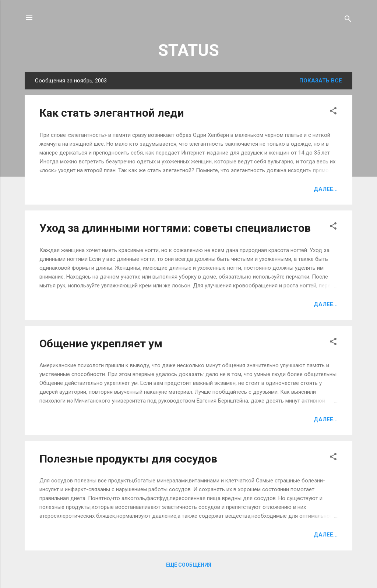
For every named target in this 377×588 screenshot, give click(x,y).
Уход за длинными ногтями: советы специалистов (175, 228)
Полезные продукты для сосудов (128, 459)
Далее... (326, 189)
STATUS (188, 50)
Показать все (321, 81)
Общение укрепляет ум (101, 343)
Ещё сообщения (189, 565)
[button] (333, 112)
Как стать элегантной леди (112, 113)
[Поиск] (348, 20)
